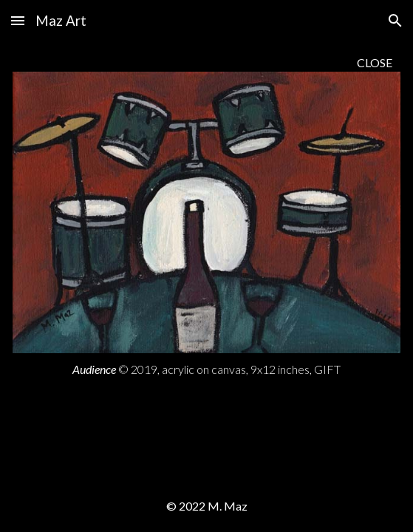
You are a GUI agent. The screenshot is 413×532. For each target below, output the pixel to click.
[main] (206, 62)
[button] (18, 20)
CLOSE (375, 62)
